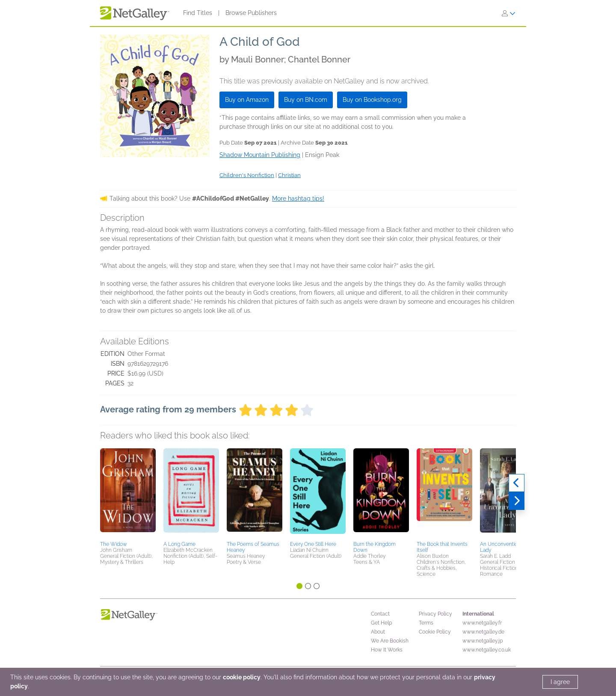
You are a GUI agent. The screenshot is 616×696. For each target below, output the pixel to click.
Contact (380, 614)
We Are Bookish (390, 641)
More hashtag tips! (298, 198)
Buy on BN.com (306, 100)
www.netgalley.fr (482, 623)
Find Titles (198, 13)
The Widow (114, 544)
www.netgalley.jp (483, 641)
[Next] (517, 501)
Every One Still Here (313, 544)
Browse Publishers (251, 13)
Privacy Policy (435, 614)
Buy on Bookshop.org (372, 100)
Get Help (381, 623)
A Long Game (179, 544)
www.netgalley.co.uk (487, 650)
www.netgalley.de (483, 632)
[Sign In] (509, 13)
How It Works (387, 650)
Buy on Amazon (247, 100)
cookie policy (242, 677)
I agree (560, 682)
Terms (426, 623)
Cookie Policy (435, 632)
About (378, 632)
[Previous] (517, 483)
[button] (128, 493)
